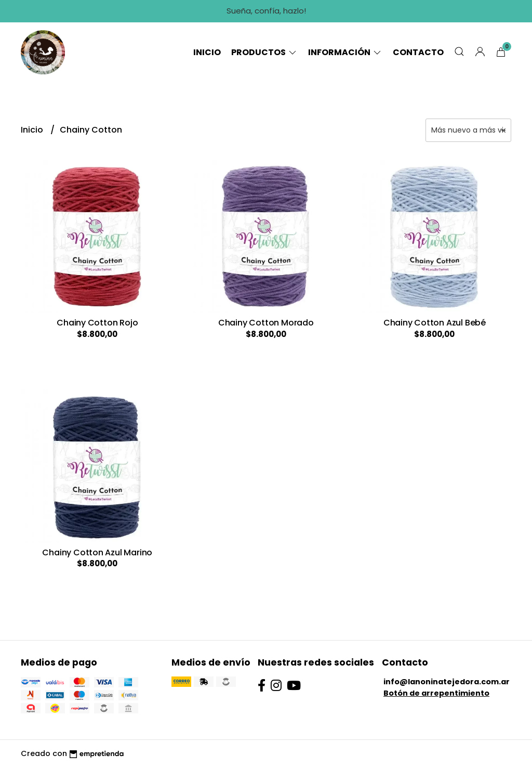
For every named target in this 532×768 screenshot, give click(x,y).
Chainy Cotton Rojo (97, 323)
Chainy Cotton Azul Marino (97, 552)
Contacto (418, 52)
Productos (264, 52)
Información (345, 52)
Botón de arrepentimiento (436, 693)
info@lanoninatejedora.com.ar (447, 682)
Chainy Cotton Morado (266, 323)
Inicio (207, 52)
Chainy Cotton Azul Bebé (435, 323)
